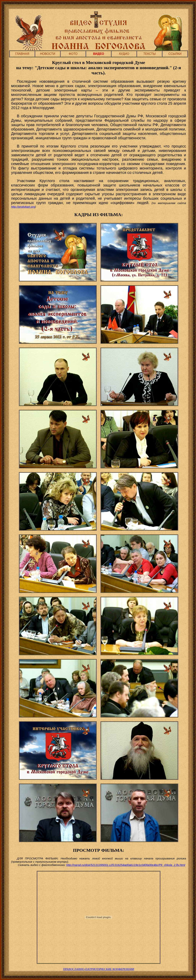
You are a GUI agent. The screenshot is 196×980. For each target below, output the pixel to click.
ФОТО (73, 54)
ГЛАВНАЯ (22, 54)
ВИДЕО (99, 54)
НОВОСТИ (48, 54)
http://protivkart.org (23, 207)
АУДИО (124, 54)
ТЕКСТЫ (150, 54)
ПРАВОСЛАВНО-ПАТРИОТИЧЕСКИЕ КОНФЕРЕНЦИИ (99, 969)
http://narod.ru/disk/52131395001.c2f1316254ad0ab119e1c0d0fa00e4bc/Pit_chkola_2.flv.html (126, 865)
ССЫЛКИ (175, 54)
